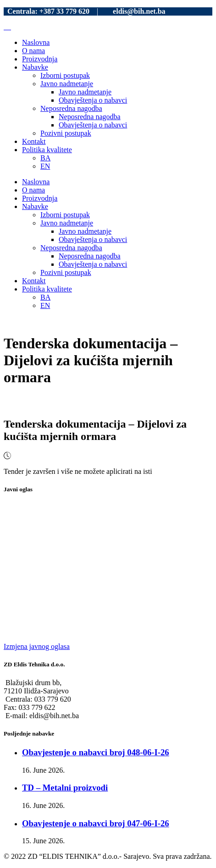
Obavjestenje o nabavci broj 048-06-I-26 (96, 752)
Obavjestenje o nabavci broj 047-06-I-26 (96, 823)
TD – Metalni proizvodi (65, 788)
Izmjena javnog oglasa (37, 646)
